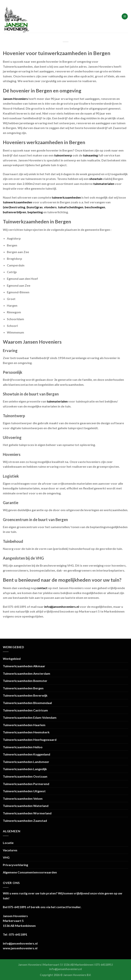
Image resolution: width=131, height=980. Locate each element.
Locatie (8, 843)
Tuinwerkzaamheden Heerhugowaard (30, 740)
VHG (6, 857)
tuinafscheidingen (71, 207)
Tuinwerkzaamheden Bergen (23, 688)
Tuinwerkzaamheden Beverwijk (25, 695)
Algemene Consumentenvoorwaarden (30, 872)
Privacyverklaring (15, 865)
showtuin (96, 179)
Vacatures (10, 850)
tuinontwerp (63, 155)
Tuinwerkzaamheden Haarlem (24, 725)
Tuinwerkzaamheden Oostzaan (25, 776)
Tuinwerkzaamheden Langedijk (25, 769)
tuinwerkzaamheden (66, 197)
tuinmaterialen (104, 184)
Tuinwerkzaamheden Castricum (25, 710)
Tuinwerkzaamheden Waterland (26, 806)
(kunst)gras (35, 207)
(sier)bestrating (14, 207)
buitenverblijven (14, 212)
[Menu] (125, 16)
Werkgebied (12, 659)
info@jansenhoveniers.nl (62, 607)
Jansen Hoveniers (15, 99)
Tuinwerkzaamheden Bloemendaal (27, 703)
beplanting (35, 212)
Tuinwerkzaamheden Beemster (25, 681)
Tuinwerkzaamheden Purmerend (26, 784)
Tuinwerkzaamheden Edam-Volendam (30, 717)
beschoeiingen (95, 207)
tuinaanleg (90, 155)
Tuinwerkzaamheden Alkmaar (24, 666)
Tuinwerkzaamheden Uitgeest (24, 791)
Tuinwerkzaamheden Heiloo (23, 747)
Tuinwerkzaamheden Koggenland (27, 754)
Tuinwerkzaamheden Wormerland (27, 813)
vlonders (50, 207)
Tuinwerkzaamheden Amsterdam (27, 673)
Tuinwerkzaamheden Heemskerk (26, 732)
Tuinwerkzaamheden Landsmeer (26, 762)
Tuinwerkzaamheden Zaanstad (25, 821)
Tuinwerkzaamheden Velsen (23, 798)
